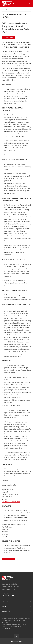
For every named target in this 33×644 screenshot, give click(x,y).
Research (5, 9)
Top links (5, 601)
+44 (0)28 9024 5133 (8, 589)
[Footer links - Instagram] (8, 595)
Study (4, 606)
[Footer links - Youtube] (13, 595)
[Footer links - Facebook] (4, 595)
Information (6, 611)
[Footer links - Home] (8, 578)
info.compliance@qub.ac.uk (11, 501)
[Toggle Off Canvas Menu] (29, 3)
